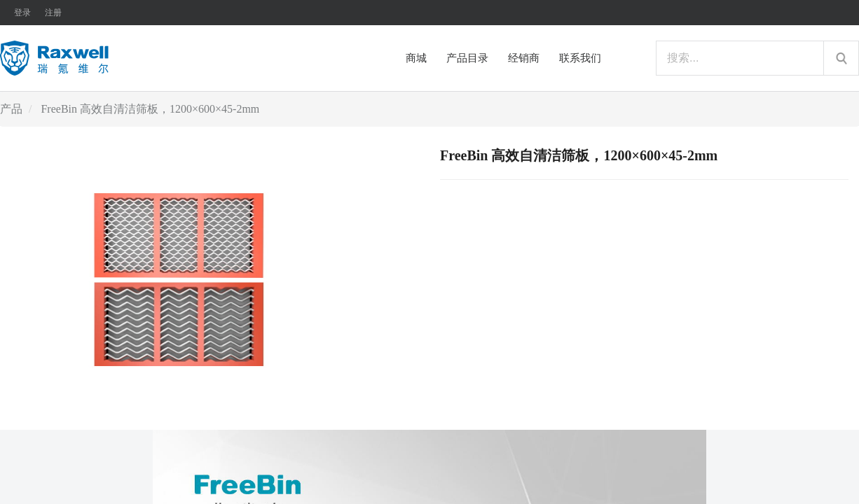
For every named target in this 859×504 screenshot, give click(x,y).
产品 (11, 109)
